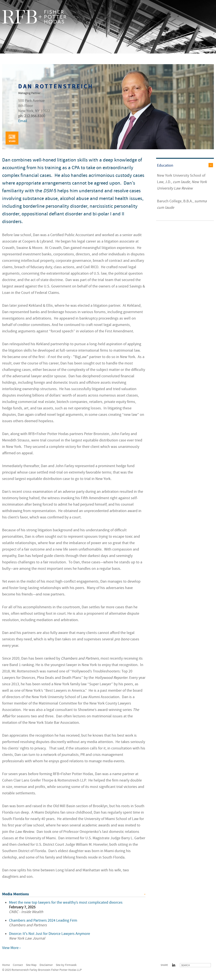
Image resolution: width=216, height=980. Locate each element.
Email (23, 121)
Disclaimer (46, 965)
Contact (18, 965)
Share (164, 965)
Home (6, 965)
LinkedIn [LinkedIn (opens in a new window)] (174, 965)
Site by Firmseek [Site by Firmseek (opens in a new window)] (66, 965)
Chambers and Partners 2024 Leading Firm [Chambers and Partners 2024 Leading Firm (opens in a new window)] (44, 920)
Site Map (31, 965)
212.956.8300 (35, 116)
